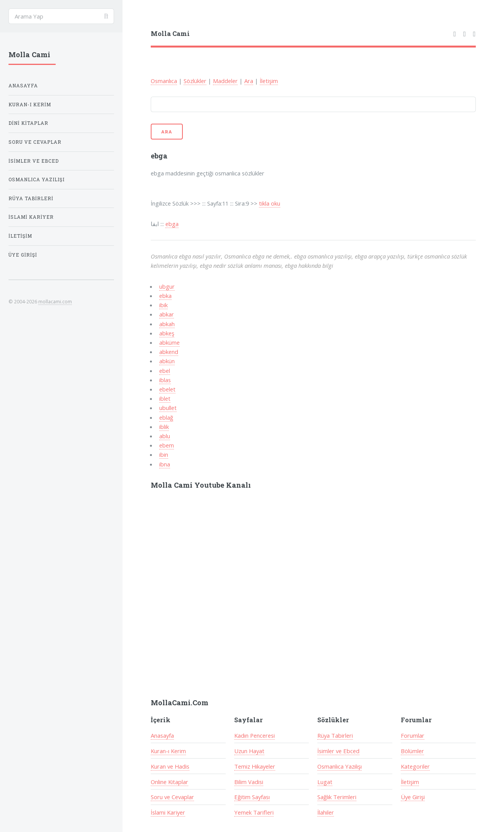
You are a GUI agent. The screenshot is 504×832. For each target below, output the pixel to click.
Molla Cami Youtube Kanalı (201, 485)
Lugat (325, 782)
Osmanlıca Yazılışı (340, 766)
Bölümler (412, 751)
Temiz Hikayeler (255, 766)
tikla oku (270, 203)
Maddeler (225, 81)
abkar (167, 314)
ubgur (167, 286)
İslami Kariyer (168, 812)
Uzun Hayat (249, 751)
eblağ (166, 417)
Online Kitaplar (169, 782)
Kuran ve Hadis (170, 766)
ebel (165, 371)
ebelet (167, 389)
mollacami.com (55, 301)
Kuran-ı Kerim (168, 751)
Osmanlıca (164, 81)
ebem (167, 445)
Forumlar (413, 735)
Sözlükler (195, 81)
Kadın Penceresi (255, 735)
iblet (165, 398)
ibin (164, 454)
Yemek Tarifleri (254, 812)
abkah (167, 324)
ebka (165, 296)
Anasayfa (162, 735)
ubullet (168, 408)
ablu (165, 436)
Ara (249, 81)
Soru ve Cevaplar (172, 797)
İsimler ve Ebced (338, 751)
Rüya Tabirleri (335, 735)
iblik (164, 427)
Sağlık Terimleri (337, 797)
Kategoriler (415, 766)
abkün (167, 361)
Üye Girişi (413, 797)
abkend (169, 352)
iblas (165, 380)
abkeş (167, 333)
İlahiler (326, 812)
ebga (172, 224)
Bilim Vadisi (249, 782)
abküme (169, 342)
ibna (165, 464)
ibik (163, 305)
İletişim (269, 81)
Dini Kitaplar (28, 123)
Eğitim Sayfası (252, 797)
